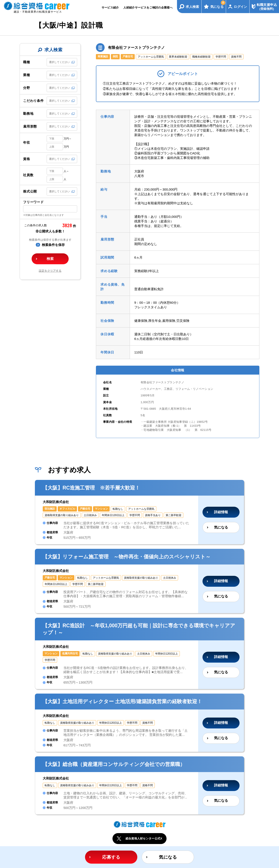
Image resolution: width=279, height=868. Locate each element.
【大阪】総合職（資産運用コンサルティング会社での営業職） (114, 764)
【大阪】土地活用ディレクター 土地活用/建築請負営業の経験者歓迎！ (122, 701)
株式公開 (30, 191)
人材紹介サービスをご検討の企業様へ (148, 8)
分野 (27, 88)
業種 (27, 75)
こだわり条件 (33, 101)
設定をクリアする (50, 271)
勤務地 (28, 113)
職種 (27, 62)
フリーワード (33, 202)
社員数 (28, 175)
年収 (27, 142)
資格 (27, 159)
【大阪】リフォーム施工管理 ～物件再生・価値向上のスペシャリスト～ (127, 557)
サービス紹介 (110, 8)
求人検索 (192, 7)
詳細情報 (221, 512)
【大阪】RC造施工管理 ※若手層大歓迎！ (91, 488)
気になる (218, 4)
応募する (111, 857)
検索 (50, 259)
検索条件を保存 (53, 245)
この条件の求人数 (36, 225)
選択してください (60, 62)
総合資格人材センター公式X (144, 838)
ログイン (240, 7)
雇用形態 (30, 126)
